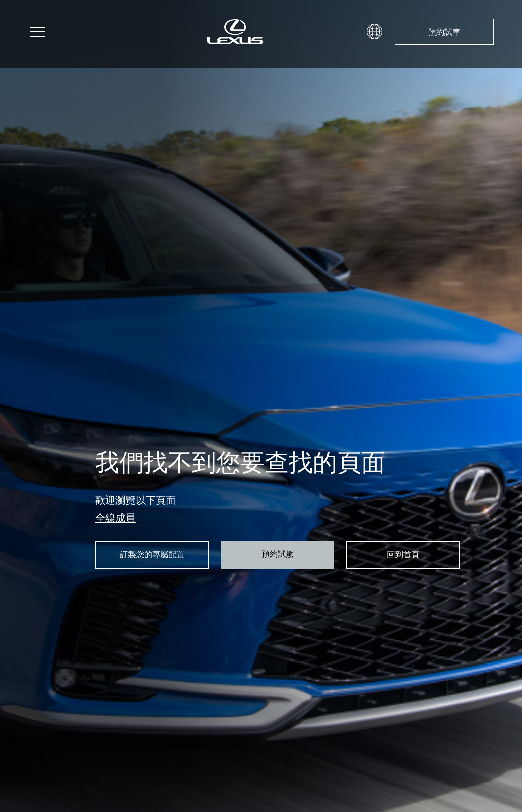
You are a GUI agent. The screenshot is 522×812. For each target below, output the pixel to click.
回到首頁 (403, 554)
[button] (375, 31)
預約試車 (444, 32)
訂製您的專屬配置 (152, 554)
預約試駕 (278, 554)
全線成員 (115, 518)
